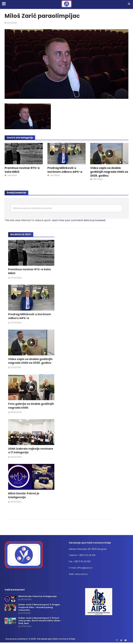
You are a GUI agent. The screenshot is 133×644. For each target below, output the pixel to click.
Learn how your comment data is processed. (79, 220)
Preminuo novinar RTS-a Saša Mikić (22, 170)
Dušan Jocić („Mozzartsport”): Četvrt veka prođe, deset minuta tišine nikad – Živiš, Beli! (40, 621)
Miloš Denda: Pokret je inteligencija (24, 496)
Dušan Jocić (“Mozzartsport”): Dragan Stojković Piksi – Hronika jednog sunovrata (40, 608)
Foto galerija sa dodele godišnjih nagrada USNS (25, 406)
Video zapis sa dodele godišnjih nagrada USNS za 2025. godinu (109, 172)
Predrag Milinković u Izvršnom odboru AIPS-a (65, 170)
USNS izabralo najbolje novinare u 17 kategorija (31, 451)
